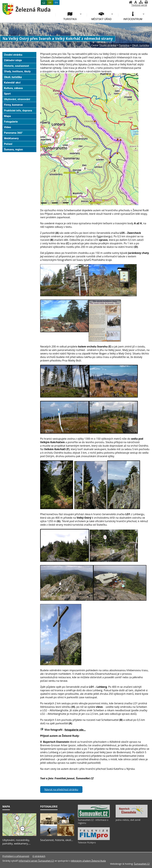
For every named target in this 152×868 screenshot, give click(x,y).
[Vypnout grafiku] (136, 2)
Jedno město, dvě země (128, 820)
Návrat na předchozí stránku (61, 789)
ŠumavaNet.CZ (142, 864)
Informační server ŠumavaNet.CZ (36, 861)
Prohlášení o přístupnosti (16, 856)
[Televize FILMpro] (94, 839)
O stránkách (39, 856)
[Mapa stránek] (141, 2)
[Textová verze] (139, 5)
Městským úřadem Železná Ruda (88, 861)
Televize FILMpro (87, 842)
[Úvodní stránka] (131, 2)
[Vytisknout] (146, 2)
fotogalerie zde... (75, 730)
